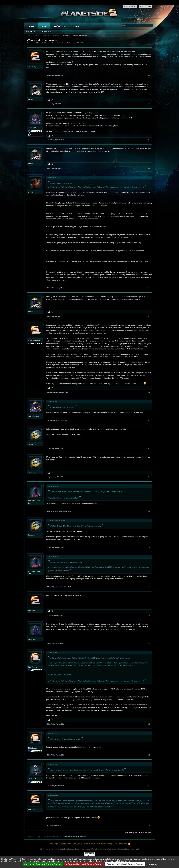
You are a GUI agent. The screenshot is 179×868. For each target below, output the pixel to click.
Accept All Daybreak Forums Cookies (43, 864)
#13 (149, 587)
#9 (149, 448)
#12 (149, 547)
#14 (149, 615)
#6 (149, 316)
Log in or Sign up (130, 6)
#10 (149, 477)
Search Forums (33, 32)
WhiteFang (70, 43)
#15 (149, 643)
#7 (149, 392)
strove (30, 99)
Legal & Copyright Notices (63, 844)
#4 (149, 168)
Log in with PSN (146, 6)
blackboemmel (34, 416)
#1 (149, 75)
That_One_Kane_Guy (35, 502)
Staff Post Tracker (61, 26)
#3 (149, 140)
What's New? (47, 32)
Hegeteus (32, 472)
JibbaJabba (32, 667)
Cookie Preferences (120, 844)
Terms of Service (89, 844)
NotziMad (32, 611)
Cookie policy (151, 864)
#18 (149, 786)
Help (77, 26)
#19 (149, 825)
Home (32, 26)
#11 (149, 511)
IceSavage (32, 639)
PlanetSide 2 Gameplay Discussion (48, 43)
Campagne (32, 444)
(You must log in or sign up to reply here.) (139, 833)
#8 (149, 420)
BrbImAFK (32, 779)
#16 (149, 724)
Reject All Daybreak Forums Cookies (84, 864)
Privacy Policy (78, 844)
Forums (44, 26)
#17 (149, 755)
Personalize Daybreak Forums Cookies (125, 864)
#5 (149, 288)
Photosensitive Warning (104, 844)
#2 (149, 104)
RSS (129, 844)
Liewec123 (32, 128)
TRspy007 (32, 192)
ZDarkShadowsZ (34, 340)
